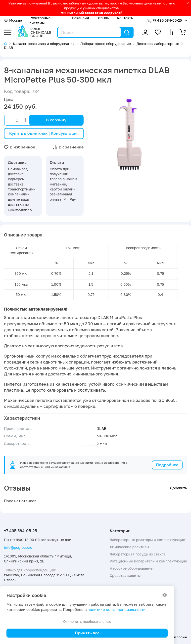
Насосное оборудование (131, 568)
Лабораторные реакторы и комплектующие (147, 540)
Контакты (125, 18)
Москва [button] (13, 20)
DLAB (101, 429)
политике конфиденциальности (117, 610)
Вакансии (81, 18)
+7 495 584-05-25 (167, 20)
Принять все (87, 633)
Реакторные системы (40, 20)
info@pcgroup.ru (18, 547)
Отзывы (103, 18)
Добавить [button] (176, 488)
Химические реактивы (129, 547)
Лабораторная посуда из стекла (138, 554)
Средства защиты (125, 575)
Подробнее (167, 465)
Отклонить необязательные (87, 621)
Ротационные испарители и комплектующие (148, 561)
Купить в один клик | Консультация (44, 133)
